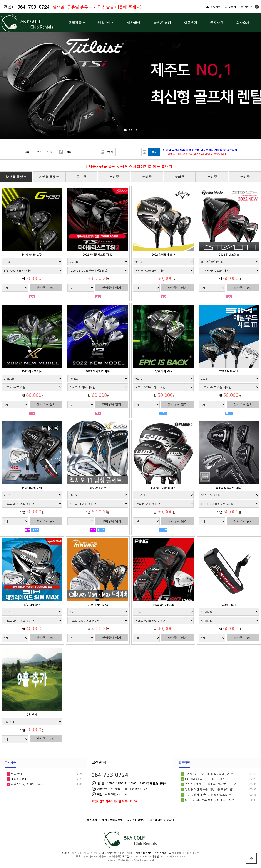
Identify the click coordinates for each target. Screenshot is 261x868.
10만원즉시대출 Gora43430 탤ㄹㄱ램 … (209, 774)
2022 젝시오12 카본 (98, 371)
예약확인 (134, 23)
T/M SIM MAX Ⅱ (229, 371)
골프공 (81, 177)
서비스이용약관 (136, 820)
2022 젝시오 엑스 (32, 371)
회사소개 (243, 23)
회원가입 (214, 7)
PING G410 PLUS (163, 605)
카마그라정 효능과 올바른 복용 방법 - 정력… (212, 784)
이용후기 (191, 23)
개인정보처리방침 (112, 820)
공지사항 (217, 23)
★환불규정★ (18, 779)
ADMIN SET (229, 605)
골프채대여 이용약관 (162, 820)
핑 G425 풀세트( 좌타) (229, 488)
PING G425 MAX (32, 488)
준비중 (114, 177)
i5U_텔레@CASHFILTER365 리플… (206, 779)
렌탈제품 (75, 23)
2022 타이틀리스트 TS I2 (98, 254)
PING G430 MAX (32, 254)
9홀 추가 (32, 714)
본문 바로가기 (0, 0)
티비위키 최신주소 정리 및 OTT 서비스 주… (211, 800)
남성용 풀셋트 (16, 177)
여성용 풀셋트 (49, 177)
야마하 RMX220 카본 (163, 488)
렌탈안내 (104, 23)
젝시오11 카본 (98, 488)
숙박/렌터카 (162, 23)
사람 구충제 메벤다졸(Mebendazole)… (208, 794)
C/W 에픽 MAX (163, 371)
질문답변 (184, 763)
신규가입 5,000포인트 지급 (27, 784)
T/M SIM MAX (32, 605)
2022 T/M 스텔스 (229, 254)
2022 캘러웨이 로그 (163, 254)
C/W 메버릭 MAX (98, 605)
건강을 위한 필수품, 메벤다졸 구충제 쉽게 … (211, 789)
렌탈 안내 (16, 774)
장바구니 (248, 7)
